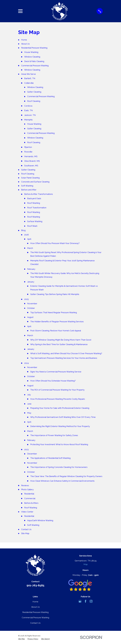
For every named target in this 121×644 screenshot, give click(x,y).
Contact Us (26, 529)
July (29, 395)
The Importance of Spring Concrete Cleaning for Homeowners (59, 467)
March (30, 248)
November (32, 304)
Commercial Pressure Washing (35, 66)
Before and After (29, 190)
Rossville (28, 152)
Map (86, 564)
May (29, 413)
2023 (26, 449)
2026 (26, 235)
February (31, 269)
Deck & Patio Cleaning (34, 61)
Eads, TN (28, 110)
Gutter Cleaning (34, 92)
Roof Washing (34, 203)
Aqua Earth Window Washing (40, 520)
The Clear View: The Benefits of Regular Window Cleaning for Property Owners (66, 476)
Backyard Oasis (34, 198)
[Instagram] (91, 601)
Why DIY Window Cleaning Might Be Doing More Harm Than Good (61, 340)
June (29, 404)
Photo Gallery (27, 489)
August (30, 317)
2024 (26, 363)
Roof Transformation (37, 208)
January (31, 282)
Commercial (30, 498)
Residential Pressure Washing (34, 48)
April (29, 239)
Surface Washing (35, 221)
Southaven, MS (31, 166)
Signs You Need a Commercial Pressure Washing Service (56, 372)
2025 (26, 299)
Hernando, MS (31, 156)
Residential (29, 494)
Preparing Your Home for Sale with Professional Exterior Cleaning (60, 408)
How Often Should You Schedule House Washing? (53, 381)
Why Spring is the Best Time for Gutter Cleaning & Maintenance (59, 344)
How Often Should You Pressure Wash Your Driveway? (55, 243)
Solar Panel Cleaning (30, 178)
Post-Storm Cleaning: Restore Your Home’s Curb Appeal (56, 331)
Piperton (28, 147)
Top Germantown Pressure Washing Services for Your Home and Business (64, 358)
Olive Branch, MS (32, 161)
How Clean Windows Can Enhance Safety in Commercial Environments (62, 481)
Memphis (28, 120)
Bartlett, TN (30, 78)
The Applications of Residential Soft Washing (50, 458)
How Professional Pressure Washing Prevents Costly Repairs (58, 399)
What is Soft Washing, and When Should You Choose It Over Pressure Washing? (66, 353)
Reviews (25, 485)
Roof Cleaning (34, 101)
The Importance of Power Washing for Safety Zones (54, 435)
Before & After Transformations (39, 194)
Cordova (28, 106)
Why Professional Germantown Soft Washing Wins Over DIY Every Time (63, 417)
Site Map (25, 533)
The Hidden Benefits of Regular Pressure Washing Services (57, 322)
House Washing (31, 52)
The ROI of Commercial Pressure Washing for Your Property (57, 390)
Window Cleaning (32, 57)
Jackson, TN (30, 115)
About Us (25, 44)
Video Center (27, 512)
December (32, 454)
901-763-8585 (35, 585)
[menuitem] (22, 639)
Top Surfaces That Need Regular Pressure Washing (54, 312)
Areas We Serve (28, 74)
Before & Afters (31, 503)
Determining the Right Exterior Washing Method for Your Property (60, 426)
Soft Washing (27, 186)
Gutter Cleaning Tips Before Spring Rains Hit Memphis (55, 294)
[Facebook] (86, 601)
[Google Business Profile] (80, 601)
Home (24, 40)
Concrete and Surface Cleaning (35, 182)
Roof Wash (32, 226)
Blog (23, 230)
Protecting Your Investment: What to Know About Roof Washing (59, 444)
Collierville (29, 83)
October (31, 308)
